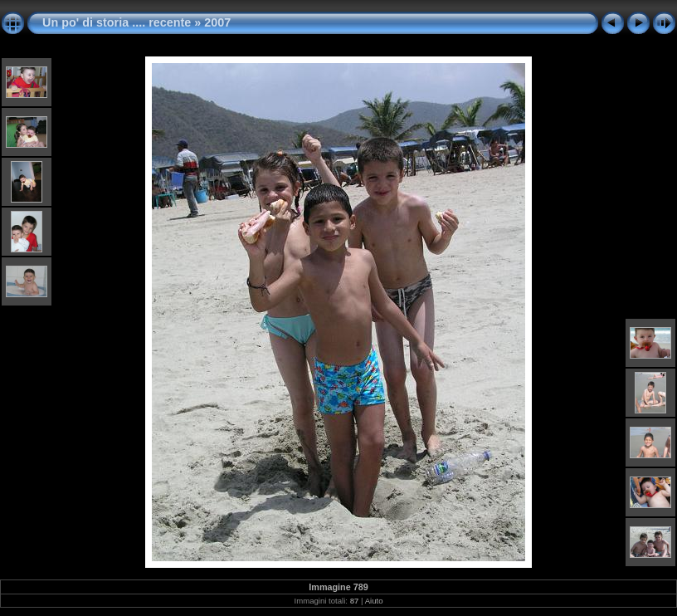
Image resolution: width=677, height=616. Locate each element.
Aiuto (374, 601)
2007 (217, 22)
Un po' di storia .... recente (117, 22)
